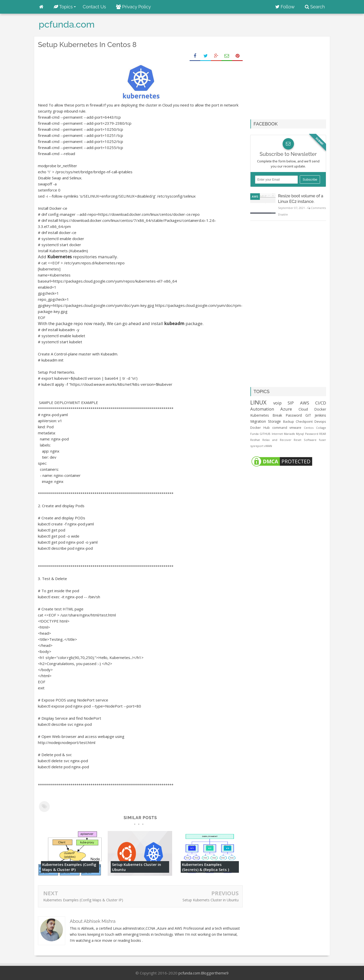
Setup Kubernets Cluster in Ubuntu (136, 867)
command (280, 428)
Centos (309, 428)
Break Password (287, 415)
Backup (289, 422)
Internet (277, 434)
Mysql (300, 434)
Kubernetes (260, 415)
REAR (323, 434)
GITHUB (265, 434)
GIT (308, 415)
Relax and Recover (277, 440)
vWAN (268, 446)
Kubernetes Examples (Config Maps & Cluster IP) (69, 867)
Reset (298, 440)
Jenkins (320, 415)
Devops (320, 422)
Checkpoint (304, 422)
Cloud (303, 409)
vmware (295, 428)
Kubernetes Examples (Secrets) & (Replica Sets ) (206, 867)
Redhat (255, 440)
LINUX (258, 402)
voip (277, 403)
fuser (323, 440)
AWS (255, 196)
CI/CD (321, 403)
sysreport (257, 446)
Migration (258, 421)
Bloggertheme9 (215, 973)
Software (310, 440)
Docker (320, 409)
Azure (286, 409)
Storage (274, 421)
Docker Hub (260, 428)
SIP (291, 403)
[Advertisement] (293, 76)
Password (312, 434)
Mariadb (289, 434)
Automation (262, 409)
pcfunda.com (189, 973)
